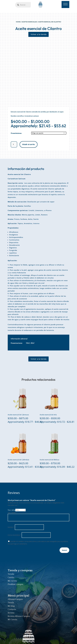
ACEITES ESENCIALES (29, 22)
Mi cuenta (12, 581)
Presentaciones (16, 133)
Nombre (11, 527)
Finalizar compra (15, 584)
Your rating (12, 510)
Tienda (11, 574)
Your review (12, 513)
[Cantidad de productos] (14, 144)
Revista (11, 613)
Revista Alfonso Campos (19, 616)
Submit (64, 550)
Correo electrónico (14, 535)
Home (18, 22)
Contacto (12, 609)
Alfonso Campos (15, 599)
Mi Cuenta (12, 620)
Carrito (11, 577)
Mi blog (11, 606)
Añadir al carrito (29, 144)
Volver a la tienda (38, 34)
